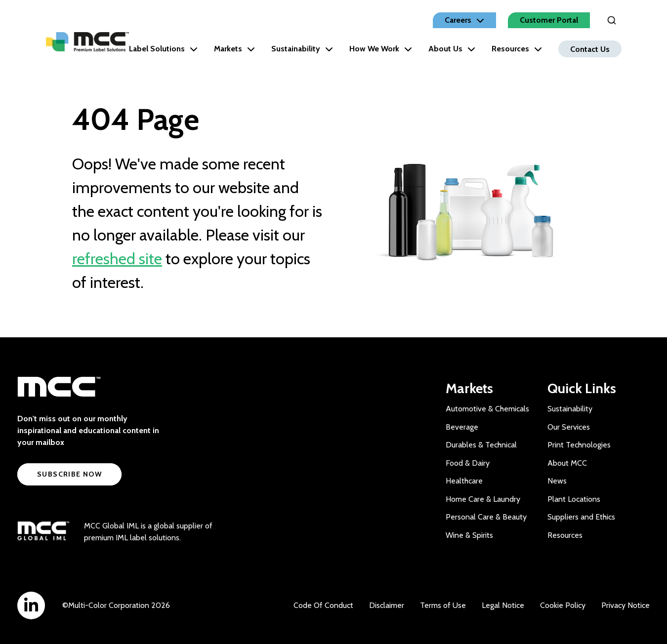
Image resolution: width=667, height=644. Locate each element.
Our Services (569, 427)
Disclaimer (387, 605)
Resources (517, 49)
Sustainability (302, 49)
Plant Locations (574, 499)
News (557, 481)
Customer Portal (549, 20)
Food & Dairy (468, 463)
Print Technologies (579, 445)
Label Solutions (163, 49)
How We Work (381, 49)
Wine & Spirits (469, 535)
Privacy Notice (625, 605)
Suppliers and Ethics (581, 517)
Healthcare (464, 481)
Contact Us (590, 49)
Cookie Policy (563, 605)
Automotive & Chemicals (487, 409)
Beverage (462, 427)
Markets (234, 49)
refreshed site (117, 259)
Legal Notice (503, 605)
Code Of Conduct (323, 605)
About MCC (567, 463)
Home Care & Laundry (483, 499)
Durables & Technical (481, 445)
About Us (452, 49)
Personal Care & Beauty (486, 517)
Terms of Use (443, 605)
